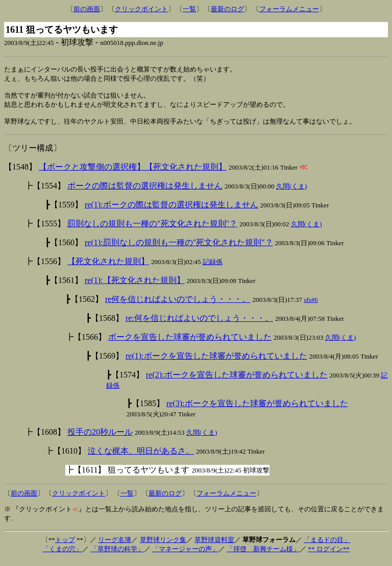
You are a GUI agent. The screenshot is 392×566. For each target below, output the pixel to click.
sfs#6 (311, 305)
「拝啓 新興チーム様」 (263, 555)
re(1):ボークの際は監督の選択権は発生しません (171, 210)
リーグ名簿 (115, 545)
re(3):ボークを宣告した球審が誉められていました (257, 409)
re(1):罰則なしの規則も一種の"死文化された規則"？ (179, 248)
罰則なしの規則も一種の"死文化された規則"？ (152, 229)
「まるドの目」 (327, 545)
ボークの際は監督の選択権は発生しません (145, 191)
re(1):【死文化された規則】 (135, 286)
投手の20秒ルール (100, 438)
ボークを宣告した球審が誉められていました (190, 343)
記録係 (213, 267)
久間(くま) (292, 192)
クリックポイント (141, 9)
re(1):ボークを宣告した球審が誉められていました (216, 361)
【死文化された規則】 (108, 267)
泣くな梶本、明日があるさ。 (141, 456)
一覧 (189, 9)
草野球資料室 (214, 545)
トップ (65, 545)
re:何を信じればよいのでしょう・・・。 (199, 324)
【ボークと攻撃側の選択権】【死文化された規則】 (133, 172)
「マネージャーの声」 (185, 555)
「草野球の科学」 (117, 555)
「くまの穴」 (62, 555)
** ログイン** (328, 555)
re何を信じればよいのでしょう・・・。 (178, 305)
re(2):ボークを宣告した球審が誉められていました (237, 380)
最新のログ (227, 9)
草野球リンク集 (163, 545)
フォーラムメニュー (289, 9)
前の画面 (87, 9)
